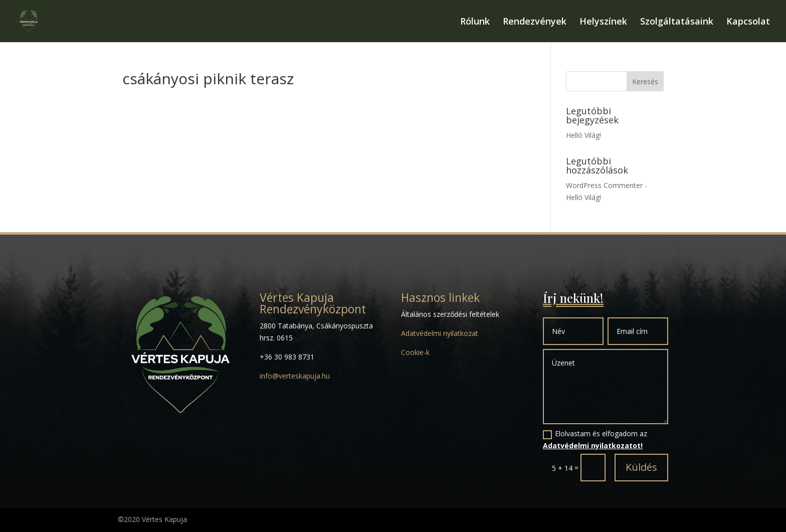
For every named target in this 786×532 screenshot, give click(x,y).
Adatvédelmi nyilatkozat (440, 333)
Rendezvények (535, 22)
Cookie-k (415, 352)
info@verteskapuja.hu (295, 376)
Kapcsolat (748, 22)
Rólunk (475, 22)
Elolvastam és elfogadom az (595, 439)
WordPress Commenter (604, 185)
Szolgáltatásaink (677, 22)
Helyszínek (603, 22)
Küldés (641, 467)
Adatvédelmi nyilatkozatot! (593, 446)
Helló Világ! (583, 135)
